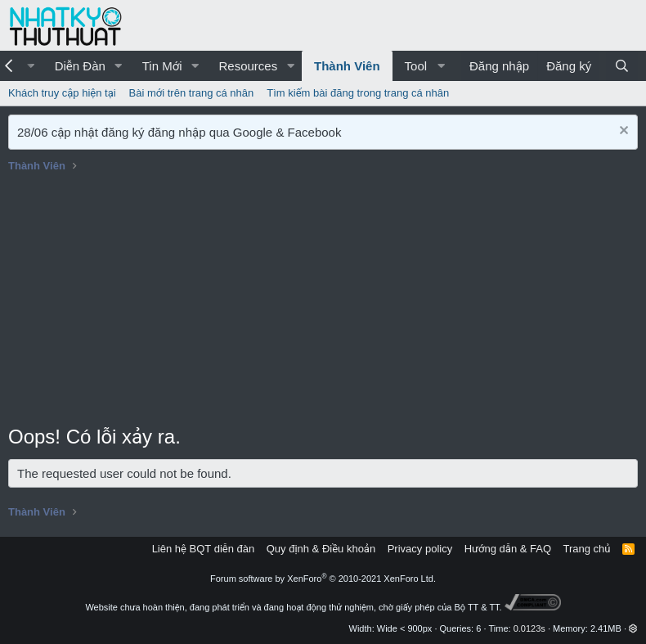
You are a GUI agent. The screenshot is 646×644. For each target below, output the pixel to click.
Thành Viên (347, 66)
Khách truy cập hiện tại (62, 93)
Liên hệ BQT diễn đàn (204, 549)
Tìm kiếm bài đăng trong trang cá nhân (358, 93)
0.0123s (529, 628)
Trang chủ (587, 549)
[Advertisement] (323, 300)
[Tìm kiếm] (622, 66)
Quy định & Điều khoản (321, 549)
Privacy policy (420, 549)
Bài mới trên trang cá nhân (192, 93)
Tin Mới (162, 66)
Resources (248, 66)
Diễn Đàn (80, 66)
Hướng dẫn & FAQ (508, 549)
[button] (119, 66)
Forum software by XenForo (323, 579)
